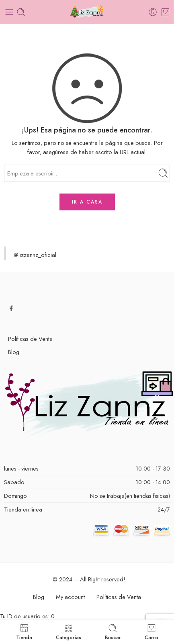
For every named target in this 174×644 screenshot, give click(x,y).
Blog (14, 352)
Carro (151, 632)
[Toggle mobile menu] (9, 12)
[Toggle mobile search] (21, 12)
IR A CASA (87, 202)
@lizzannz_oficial (35, 255)
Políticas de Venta (30, 339)
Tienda (24, 632)
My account (70, 597)
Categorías (69, 632)
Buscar (113, 632)
